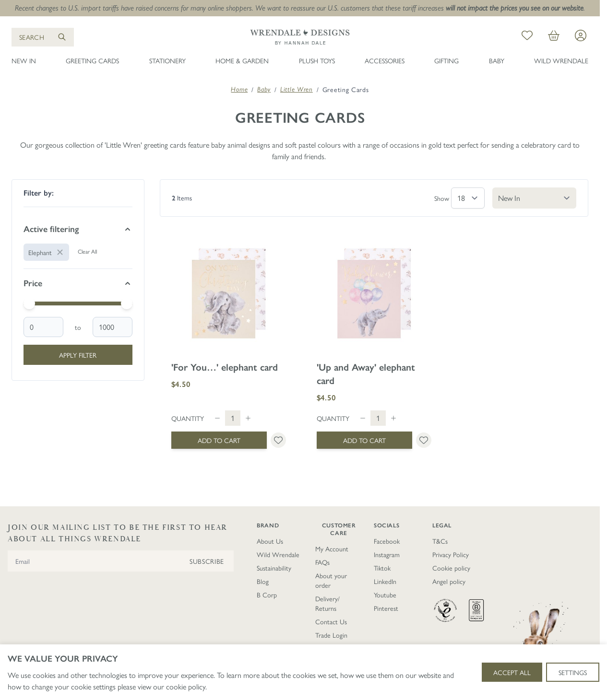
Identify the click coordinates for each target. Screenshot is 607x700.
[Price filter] (78, 283)
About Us (270, 541)
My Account (332, 548)
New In (24, 60)
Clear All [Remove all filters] (87, 251)
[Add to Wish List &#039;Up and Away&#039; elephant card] (424, 440)
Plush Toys (317, 60)
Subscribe (207, 561)
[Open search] (43, 37)
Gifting (446, 60)
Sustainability (274, 568)
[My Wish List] (527, 37)
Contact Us (331, 621)
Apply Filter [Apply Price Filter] (78, 355)
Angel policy (449, 581)
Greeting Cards (92, 60)
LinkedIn (385, 581)
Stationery (167, 60)
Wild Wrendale (561, 60)
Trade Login (331, 635)
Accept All (512, 672)
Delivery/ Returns (327, 603)
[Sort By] (534, 198)
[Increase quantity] (248, 418)
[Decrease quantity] (217, 418)
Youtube (385, 595)
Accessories (385, 60)
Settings (573, 672)
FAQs (322, 562)
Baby (497, 60)
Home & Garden (242, 60)
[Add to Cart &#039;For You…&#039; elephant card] (219, 440)
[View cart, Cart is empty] (554, 37)
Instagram (387, 554)
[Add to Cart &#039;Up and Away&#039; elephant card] (364, 440)
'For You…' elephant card (225, 367)
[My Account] (581, 35)
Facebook (387, 541)
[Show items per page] (468, 198)
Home (239, 89)
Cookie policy (451, 568)
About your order (331, 580)
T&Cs (440, 541)
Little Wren (297, 89)
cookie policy (186, 686)
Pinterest (386, 608)
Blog (263, 581)
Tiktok (382, 568)
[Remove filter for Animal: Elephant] (46, 252)
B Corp (267, 595)
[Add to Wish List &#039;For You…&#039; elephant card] (278, 440)
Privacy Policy (451, 554)
